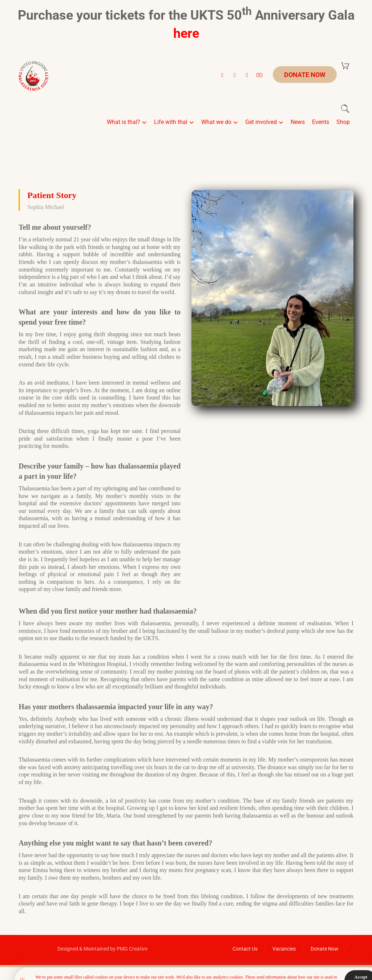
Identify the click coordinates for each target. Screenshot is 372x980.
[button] (222, 75)
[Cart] (345, 65)
